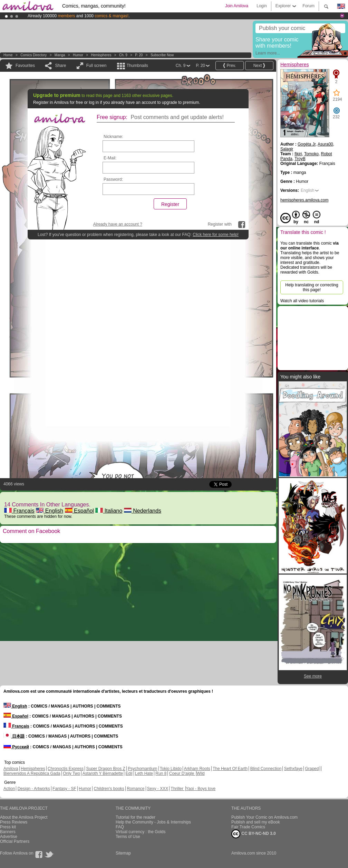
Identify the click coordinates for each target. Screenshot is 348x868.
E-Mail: (110, 158)
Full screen (96, 66)
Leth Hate (144, 773)
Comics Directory (33, 55)
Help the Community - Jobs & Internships (153, 822)
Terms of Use (128, 837)
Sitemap (123, 853)
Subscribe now (162, 55)
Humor (78, 55)
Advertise (9, 837)
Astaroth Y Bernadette (103, 773)
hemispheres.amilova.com (304, 200)
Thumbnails (137, 66)
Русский (16, 747)
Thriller (177, 789)
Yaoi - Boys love (201, 789)
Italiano (109, 511)
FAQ (120, 827)
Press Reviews (14, 822)
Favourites (25, 66)
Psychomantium (142, 769)
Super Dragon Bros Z (105, 769)
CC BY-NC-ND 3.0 (254, 834)
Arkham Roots (197, 769)
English (50, 511)
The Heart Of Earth (230, 769)
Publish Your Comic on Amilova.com (264, 817)
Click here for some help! (216, 235)
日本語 (14, 736)
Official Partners (15, 841)
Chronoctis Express (66, 769)
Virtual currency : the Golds (141, 832)
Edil (129, 773)
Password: (113, 179)
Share (60, 66)
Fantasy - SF (64, 789)
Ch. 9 (123, 55)
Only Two (71, 773)
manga (60, 55)
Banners (8, 832)
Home (8, 55)
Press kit (8, 827)
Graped (312, 769)
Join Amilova (237, 6)
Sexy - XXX (158, 789)
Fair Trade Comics (248, 827)
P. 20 (139, 55)
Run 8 (161, 773)
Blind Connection (266, 769)
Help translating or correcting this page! (312, 287)
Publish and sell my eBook (256, 822)
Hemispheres (101, 55)
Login (262, 6)
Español (79, 511)
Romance (136, 789)
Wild (200, 773)
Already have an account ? (118, 224)
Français (19, 511)
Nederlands (143, 511)
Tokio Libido (171, 769)
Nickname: (113, 137)
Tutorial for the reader (136, 817)
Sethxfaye (293, 769)
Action (9, 789)
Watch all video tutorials (302, 301)
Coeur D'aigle (182, 773)
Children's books (109, 789)
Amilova (11, 769)
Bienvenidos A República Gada (32, 773)
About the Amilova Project (24, 817)
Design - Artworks (34, 789)
